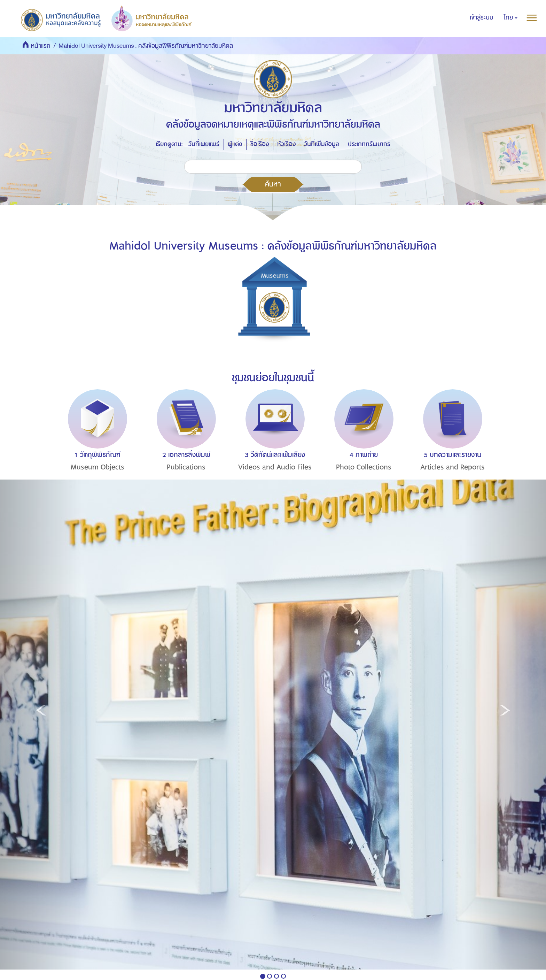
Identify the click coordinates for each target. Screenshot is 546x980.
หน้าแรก (41, 46)
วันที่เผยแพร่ (204, 144)
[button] (511, 18)
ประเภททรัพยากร (369, 144)
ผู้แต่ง (235, 144)
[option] (96, 443)
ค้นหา (273, 184)
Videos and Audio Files (275, 467)
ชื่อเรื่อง (260, 144)
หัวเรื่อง (286, 144)
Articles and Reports (453, 467)
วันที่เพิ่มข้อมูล (322, 144)
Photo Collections (364, 467)
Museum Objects (97, 467)
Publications (186, 467)
